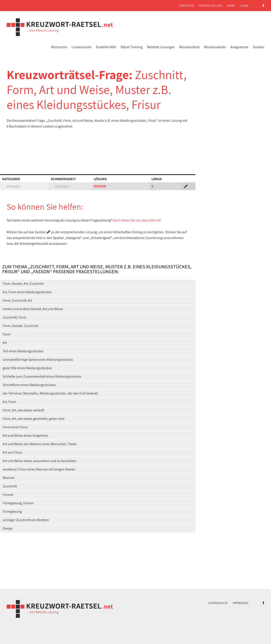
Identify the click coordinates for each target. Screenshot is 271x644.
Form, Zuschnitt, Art (17, 300)
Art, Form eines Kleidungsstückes (27, 292)
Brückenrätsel (189, 47)
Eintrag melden (211, 6)
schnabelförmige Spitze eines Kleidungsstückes (38, 360)
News (231, 6)
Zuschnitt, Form (14, 317)
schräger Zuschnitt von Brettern (26, 520)
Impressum (241, 603)
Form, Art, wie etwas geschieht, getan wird (34, 419)
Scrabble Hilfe (106, 47)
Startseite (186, 6)
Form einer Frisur (15, 427)
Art (5, 343)
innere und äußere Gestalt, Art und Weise (33, 309)
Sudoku (259, 47)
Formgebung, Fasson (18, 503)
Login (244, 6)
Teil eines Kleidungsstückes (23, 351)
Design (8, 528)
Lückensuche (81, 47)
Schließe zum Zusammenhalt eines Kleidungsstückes (42, 376)
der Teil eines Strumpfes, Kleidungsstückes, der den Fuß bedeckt (50, 393)
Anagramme (239, 47)
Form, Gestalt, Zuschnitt (20, 326)
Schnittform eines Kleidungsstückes (29, 385)
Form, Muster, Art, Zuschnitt (23, 284)
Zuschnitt (10, 486)
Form (7, 334)
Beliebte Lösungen (161, 47)
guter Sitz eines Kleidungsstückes (27, 368)
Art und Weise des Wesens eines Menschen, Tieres (40, 444)
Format (8, 495)
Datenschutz (218, 603)
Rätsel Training (132, 47)
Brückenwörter (215, 47)
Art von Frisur (12, 452)
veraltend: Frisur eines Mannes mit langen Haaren (39, 469)
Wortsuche (59, 47)
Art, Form (9, 402)
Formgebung (12, 511)
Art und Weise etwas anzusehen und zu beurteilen (40, 461)
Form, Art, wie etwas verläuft (23, 410)
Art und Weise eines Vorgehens (25, 436)
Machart (9, 478)
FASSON (100, 186)
